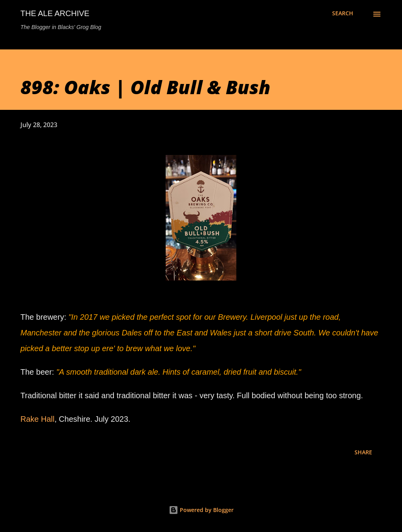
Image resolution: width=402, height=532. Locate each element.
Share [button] (363, 452)
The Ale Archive (55, 13)
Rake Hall (37, 419)
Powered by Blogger (201, 510)
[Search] (343, 13)
